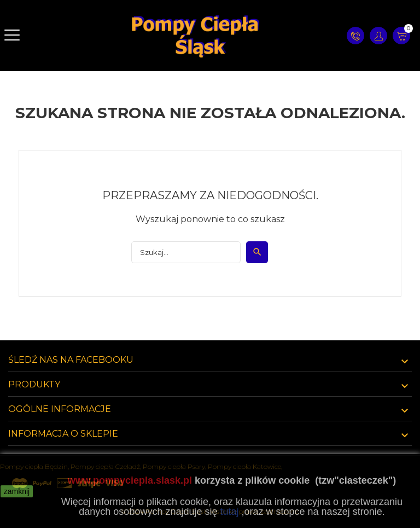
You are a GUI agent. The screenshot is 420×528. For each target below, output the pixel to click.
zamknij (17, 491)
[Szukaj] (186, 252)
